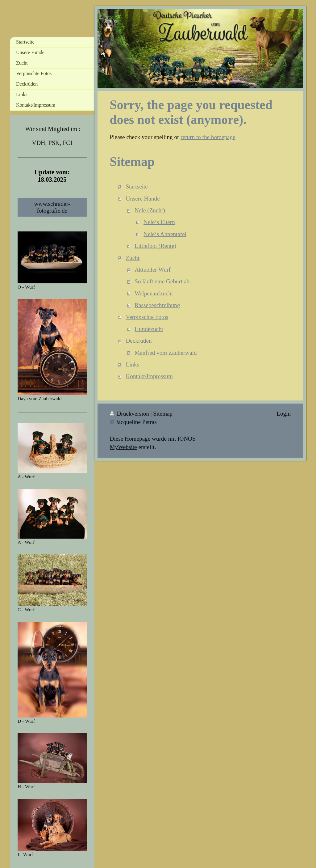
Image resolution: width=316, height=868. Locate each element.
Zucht (133, 258)
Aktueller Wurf (153, 270)
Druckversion (130, 414)
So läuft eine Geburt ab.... (165, 281)
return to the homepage (208, 137)
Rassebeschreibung (157, 305)
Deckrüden (139, 341)
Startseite (137, 186)
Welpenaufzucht (154, 293)
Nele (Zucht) (150, 210)
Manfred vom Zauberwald (166, 353)
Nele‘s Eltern (159, 222)
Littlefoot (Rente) (155, 246)
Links (132, 364)
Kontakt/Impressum (149, 376)
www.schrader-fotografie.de (52, 207)
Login (284, 414)
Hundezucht (149, 329)
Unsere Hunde (143, 199)
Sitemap (163, 414)
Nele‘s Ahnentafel (165, 234)
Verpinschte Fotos (147, 317)
